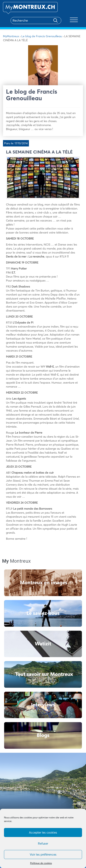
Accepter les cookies (43, 832)
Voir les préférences (43, 854)
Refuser (43, 843)
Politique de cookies (41, 863)
